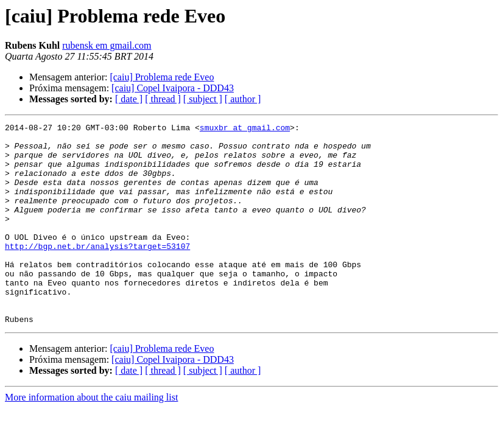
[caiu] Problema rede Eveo (162, 77)
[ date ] (129, 99)
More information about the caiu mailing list (91, 437)
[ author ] (243, 99)
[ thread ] (163, 99)
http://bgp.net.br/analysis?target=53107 (97, 271)
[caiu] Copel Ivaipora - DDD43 (173, 88)
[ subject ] (203, 99)
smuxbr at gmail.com (245, 129)
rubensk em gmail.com (107, 45)
